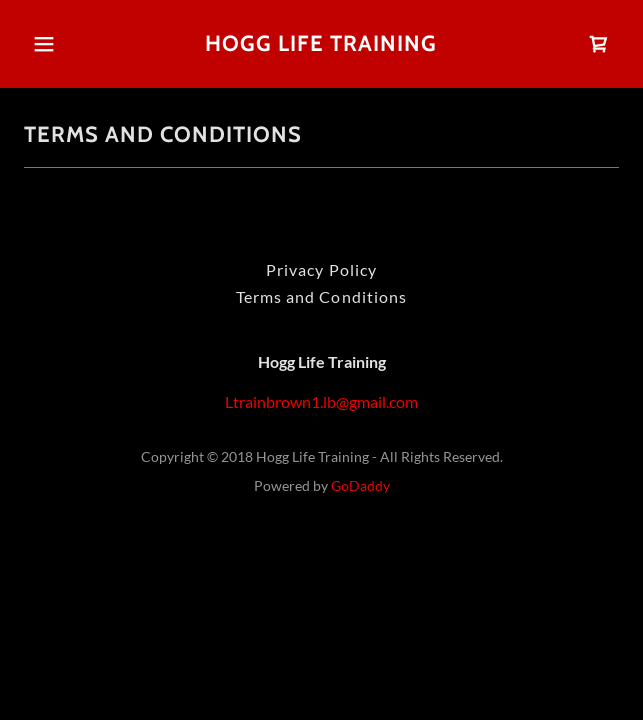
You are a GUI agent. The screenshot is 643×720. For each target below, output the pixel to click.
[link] (321, 44)
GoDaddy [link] (360, 485)
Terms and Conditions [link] (321, 296)
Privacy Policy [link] (321, 269)
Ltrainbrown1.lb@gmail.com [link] (321, 401)
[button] (49, 44)
